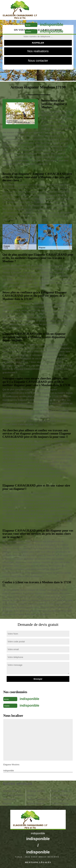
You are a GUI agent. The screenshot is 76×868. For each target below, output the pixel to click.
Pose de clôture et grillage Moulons (61, 793)
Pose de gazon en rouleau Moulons (61, 801)
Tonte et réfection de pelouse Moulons (37, 801)
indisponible (52, 25)
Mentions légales (38, 862)
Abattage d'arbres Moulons (36, 793)
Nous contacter (38, 61)
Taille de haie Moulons (9, 801)
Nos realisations (38, 51)
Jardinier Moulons (12, 791)
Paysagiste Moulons (13, 795)
